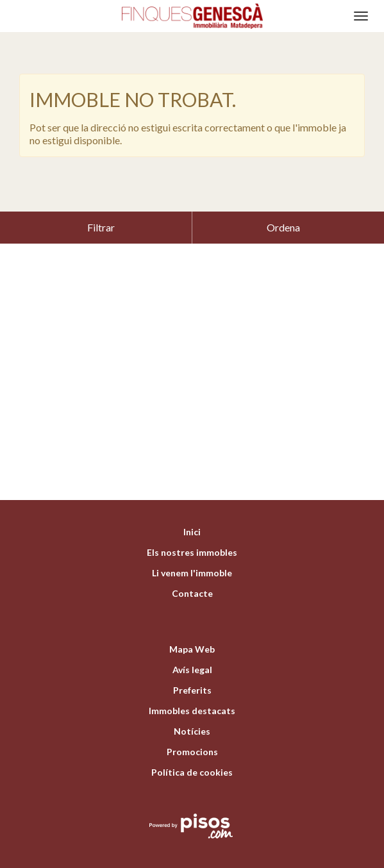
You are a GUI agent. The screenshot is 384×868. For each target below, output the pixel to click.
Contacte (192, 561)
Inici (192, 500)
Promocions (192, 720)
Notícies (192, 699)
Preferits (192, 658)
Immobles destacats (192, 679)
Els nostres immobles (192, 520)
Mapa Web (192, 617)
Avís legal (192, 638)
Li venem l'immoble (192, 541)
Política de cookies (192, 740)
